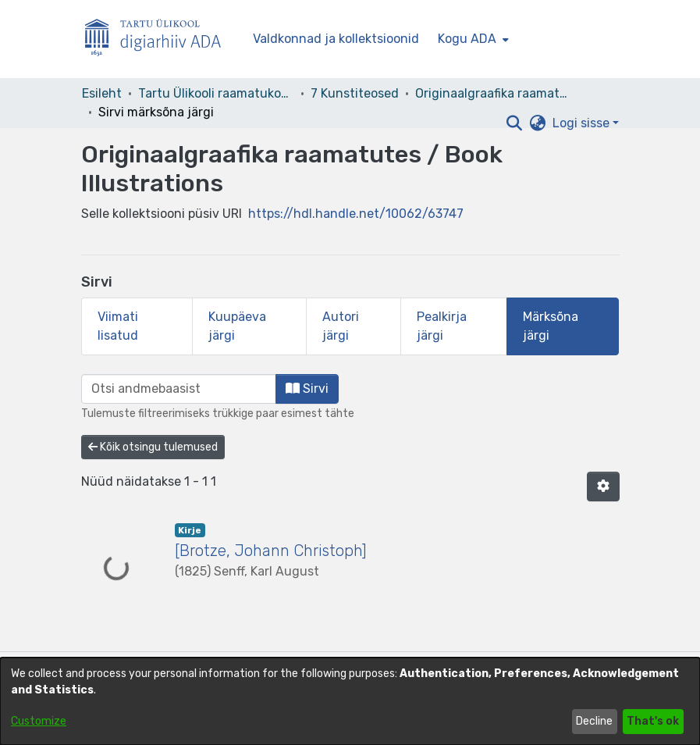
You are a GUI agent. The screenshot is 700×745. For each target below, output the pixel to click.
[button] (515, 123)
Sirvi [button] (307, 389)
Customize (39, 721)
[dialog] (350, 701)
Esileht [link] (102, 93)
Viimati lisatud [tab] (118, 326)
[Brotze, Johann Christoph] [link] (271, 551)
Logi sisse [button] (583, 123)
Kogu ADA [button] (467, 39)
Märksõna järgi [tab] (551, 326)
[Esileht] (159, 39)
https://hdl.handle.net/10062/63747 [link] (356, 214)
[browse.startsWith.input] (179, 389)
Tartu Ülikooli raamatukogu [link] (216, 93)
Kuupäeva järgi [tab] (237, 326)
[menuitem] (472, 39)
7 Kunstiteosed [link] (355, 93)
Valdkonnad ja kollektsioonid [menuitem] (336, 39)
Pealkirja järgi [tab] (442, 326)
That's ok (653, 721)
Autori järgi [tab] (341, 326)
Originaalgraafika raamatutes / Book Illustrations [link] (493, 93)
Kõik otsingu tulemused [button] (153, 447)
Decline (594, 721)
